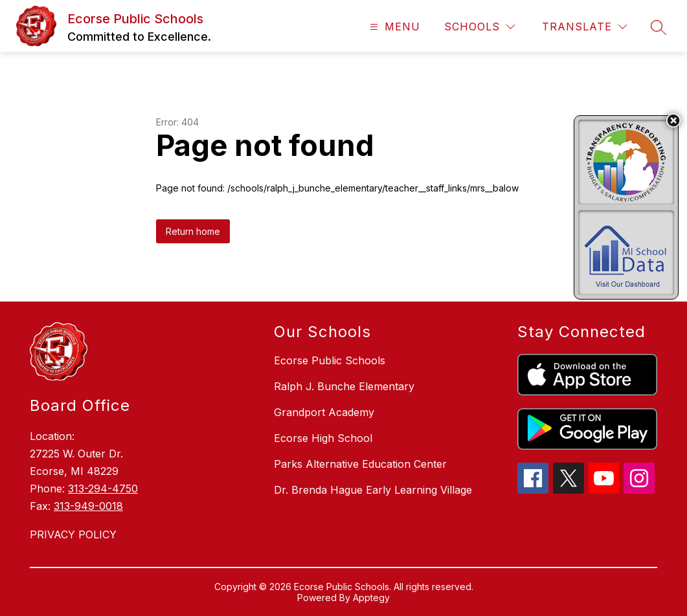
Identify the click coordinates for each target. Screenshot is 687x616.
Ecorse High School (323, 438)
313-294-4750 (103, 489)
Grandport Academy (324, 412)
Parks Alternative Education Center (360, 464)
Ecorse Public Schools (330, 360)
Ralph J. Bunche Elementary (344, 386)
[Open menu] (393, 27)
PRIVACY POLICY (73, 534)
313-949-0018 (88, 506)
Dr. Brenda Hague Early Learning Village (373, 490)
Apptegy (371, 598)
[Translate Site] (584, 27)
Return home (193, 231)
